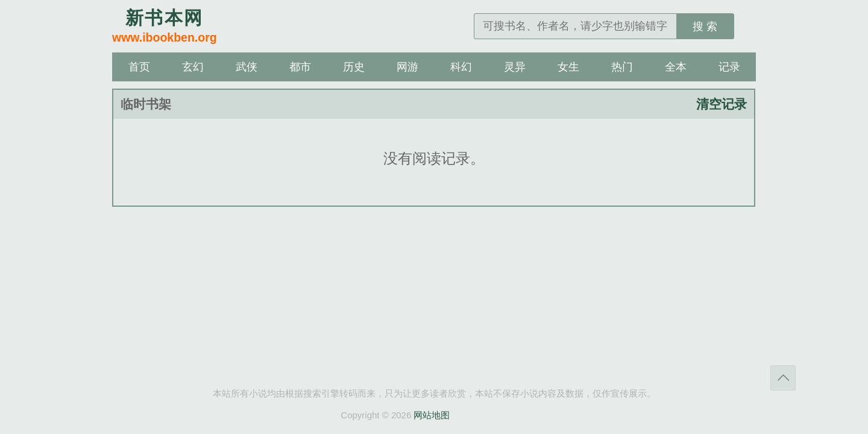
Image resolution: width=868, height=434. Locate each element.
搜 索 (705, 27)
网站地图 (432, 415)
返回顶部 (783, 378)
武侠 (247, 67)
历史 (354, 67)
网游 (407, 67)
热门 (622, 67)
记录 (729, 67)
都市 (300, 67)
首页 (139, 67)
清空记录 (722, 104)
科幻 (461, 67)
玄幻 (193, 67)
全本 (676, 67)
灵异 (515, 67)
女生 (568, 67)
